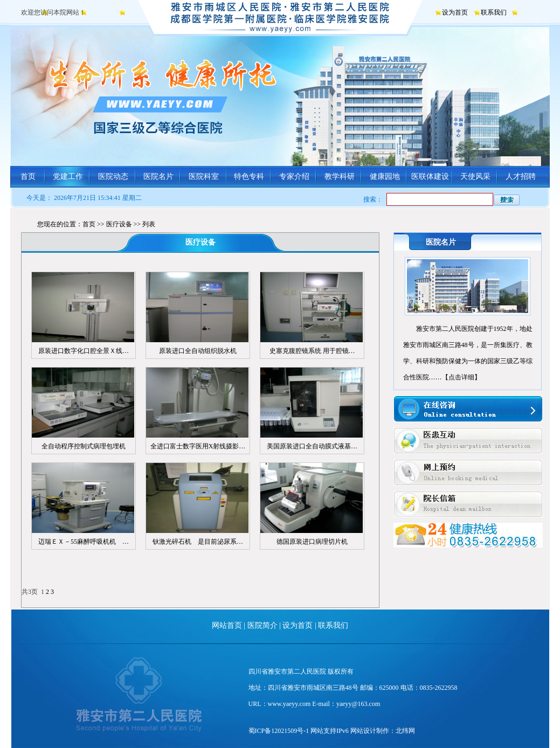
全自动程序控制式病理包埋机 (84, 446)
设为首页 (455, 12)
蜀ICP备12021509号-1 (279, 731)
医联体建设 (430, 176)
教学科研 (340, 176)
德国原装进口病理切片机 (312, 542)
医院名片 (158, 176)
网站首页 (227, 625)
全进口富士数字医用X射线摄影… (198, 446)
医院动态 (113, 176)
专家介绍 (294, 176)
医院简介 (262, 625)
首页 (28, 176)
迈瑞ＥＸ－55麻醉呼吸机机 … (84, 542)
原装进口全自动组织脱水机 (198, 351)
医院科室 (204, 176)
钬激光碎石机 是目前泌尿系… (198, 542)
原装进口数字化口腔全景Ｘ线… (84, 351)
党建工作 (68, 176)
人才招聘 (521, 176)
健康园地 (385, 176)
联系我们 (494, 12)
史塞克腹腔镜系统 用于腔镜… (312, 351)
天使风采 (475, 176)
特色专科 (249, 176)
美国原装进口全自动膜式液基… (312, 446)
